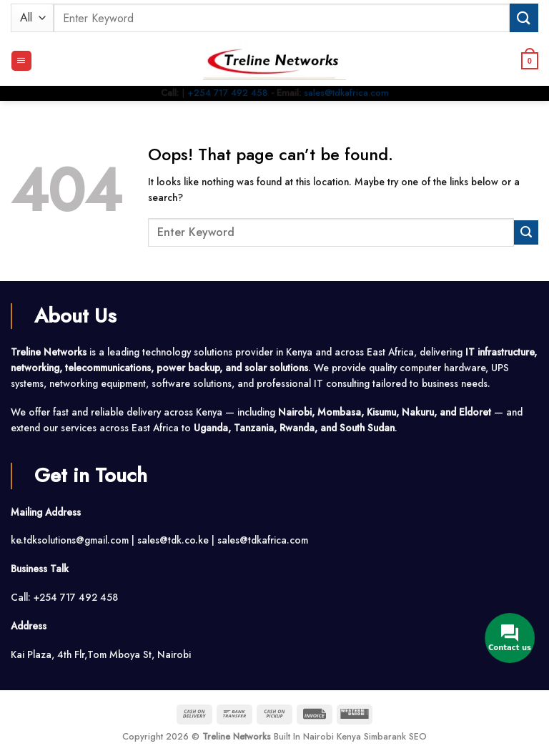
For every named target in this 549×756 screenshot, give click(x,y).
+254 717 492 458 (228, 93)
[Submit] (524, 18)
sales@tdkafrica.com (346, 93)
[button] (21, 61)
